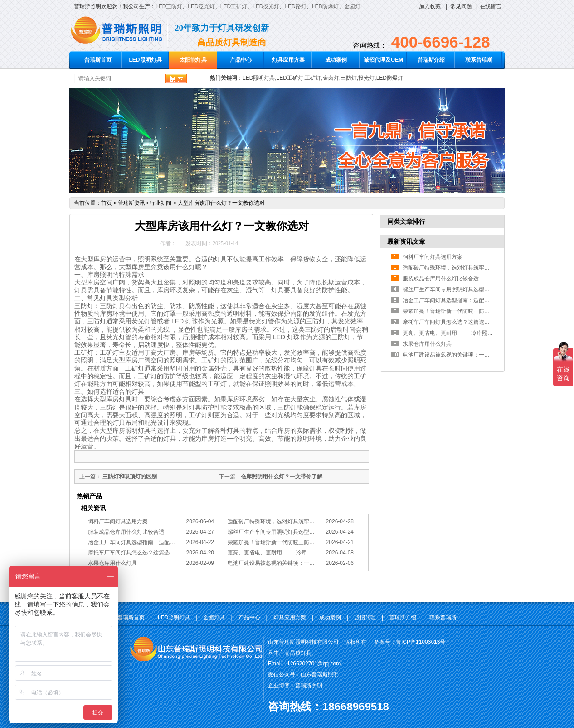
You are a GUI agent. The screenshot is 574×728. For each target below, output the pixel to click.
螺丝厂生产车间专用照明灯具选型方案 (274, 532)
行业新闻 (161, 203)
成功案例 (336, 60)
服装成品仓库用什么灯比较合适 (126, 532)
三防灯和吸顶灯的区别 (129, 477)
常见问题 (461, 6)
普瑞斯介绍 (431, 60)
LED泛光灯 (201, 6)
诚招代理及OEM (383, 60)
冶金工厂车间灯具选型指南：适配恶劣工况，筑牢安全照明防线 (164, 542)
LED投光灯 (266, 6)
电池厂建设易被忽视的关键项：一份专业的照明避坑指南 (296, 563)
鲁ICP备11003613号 (421, 642)
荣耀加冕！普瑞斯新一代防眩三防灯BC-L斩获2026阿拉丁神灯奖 (305, 542)
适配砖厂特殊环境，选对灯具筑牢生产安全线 (282, 521)
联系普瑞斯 (479, 60)
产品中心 (241, 60)
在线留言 (491, 6)
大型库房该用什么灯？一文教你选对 (221, 203)
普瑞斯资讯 (131, 203)
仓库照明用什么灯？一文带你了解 (282, 477)
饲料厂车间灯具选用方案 (118, 521)
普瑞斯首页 (98, 60)
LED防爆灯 (325, 6)
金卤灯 (352, 6)
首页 (107, 203)
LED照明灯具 (146, 60)
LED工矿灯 (234, 6)
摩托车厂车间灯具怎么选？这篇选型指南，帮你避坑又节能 (159, 553)
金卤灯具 (214, 617)
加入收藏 (430, 6)
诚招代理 (365, 617)
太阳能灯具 (193, 60)
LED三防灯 (169, 6)
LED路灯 (295, 6)
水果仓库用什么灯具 (112, 563)
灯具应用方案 (288, 60)
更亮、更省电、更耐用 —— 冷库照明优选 (278, 553)
